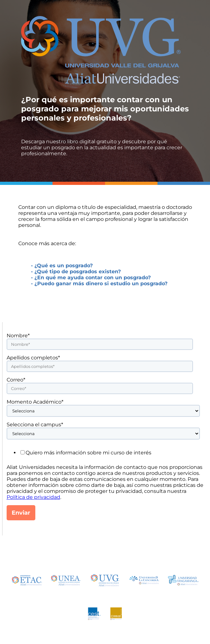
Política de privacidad (33, 497)
